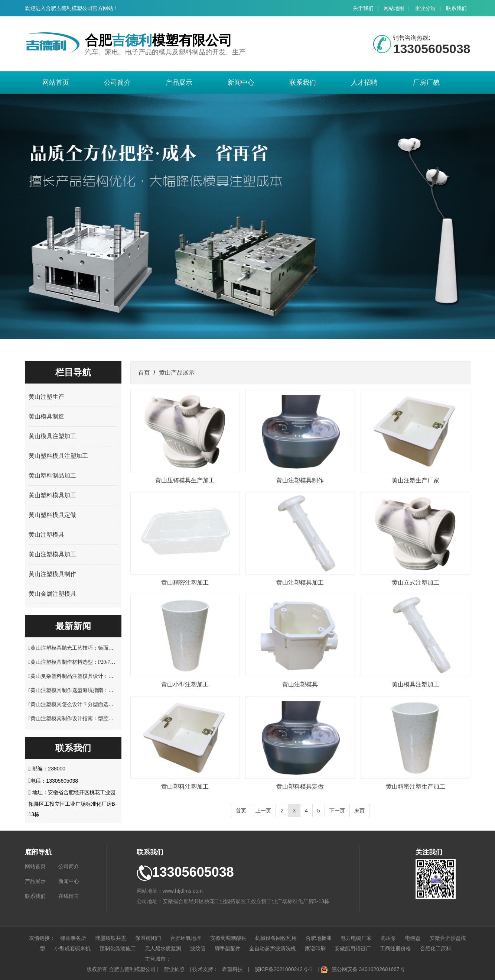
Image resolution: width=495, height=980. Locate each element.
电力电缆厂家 (356, 938)
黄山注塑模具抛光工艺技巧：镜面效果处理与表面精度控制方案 (103, 648)
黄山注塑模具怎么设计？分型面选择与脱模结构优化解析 (95, 704)
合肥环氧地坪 (186, 938)
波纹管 (198, 948)
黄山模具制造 (46, 416)
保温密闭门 (148, 938)
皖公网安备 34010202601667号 (368, 969)
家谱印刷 (315, 948)
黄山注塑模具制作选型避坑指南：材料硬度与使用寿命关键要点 (103, 690)
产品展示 (179, 83)
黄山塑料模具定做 (52, 515)
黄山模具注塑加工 (52, 436)
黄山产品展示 (177, 373)
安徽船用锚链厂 (353, 948)
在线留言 (69, 896)
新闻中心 (241, 83)
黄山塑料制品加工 (52, 476)
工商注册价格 (395, 948)
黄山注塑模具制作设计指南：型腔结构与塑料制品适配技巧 (98, 719)
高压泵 (388, 938)
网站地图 (394, 8)
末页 (359, 811)
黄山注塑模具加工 (52, 554)
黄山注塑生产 (46, 397)
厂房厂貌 (426, 83)
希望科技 (232, 969)
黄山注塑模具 (46, 535)
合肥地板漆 (319, 938)
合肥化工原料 (436, 948)
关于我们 (363, 8)
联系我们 (456, 8)
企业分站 (425, 8)
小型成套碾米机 (72, 948)
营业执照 (174, 969)
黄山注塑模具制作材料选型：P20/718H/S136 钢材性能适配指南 (102, 662)
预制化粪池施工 (118, 948)
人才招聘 (364, 83)
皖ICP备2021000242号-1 (284, 969)
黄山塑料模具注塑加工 (58, 456)
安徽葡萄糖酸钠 (228, 938)
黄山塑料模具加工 (52, 495)
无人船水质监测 (163, 948)
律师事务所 (73, 938)
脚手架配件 (228, 948)
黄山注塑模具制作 (52, 574)
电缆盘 (413, 938)
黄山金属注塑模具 (52, 594)
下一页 (337, 811)
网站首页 (56, 83)
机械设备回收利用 (276, 938)
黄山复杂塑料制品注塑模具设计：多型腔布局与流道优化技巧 (101, 676)
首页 (144, 373)
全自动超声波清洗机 (273, 948)
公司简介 (117, 83)
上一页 (263, 811)
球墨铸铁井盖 (111, 938)
